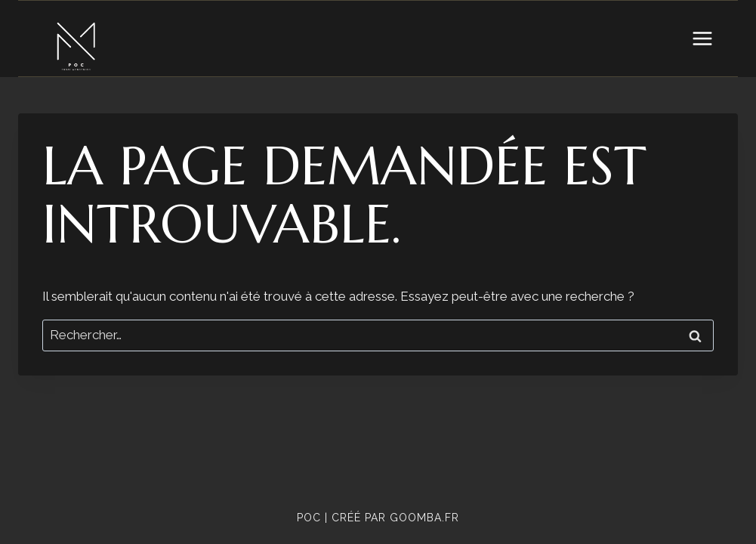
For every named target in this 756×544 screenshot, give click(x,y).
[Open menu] (702, 38)
